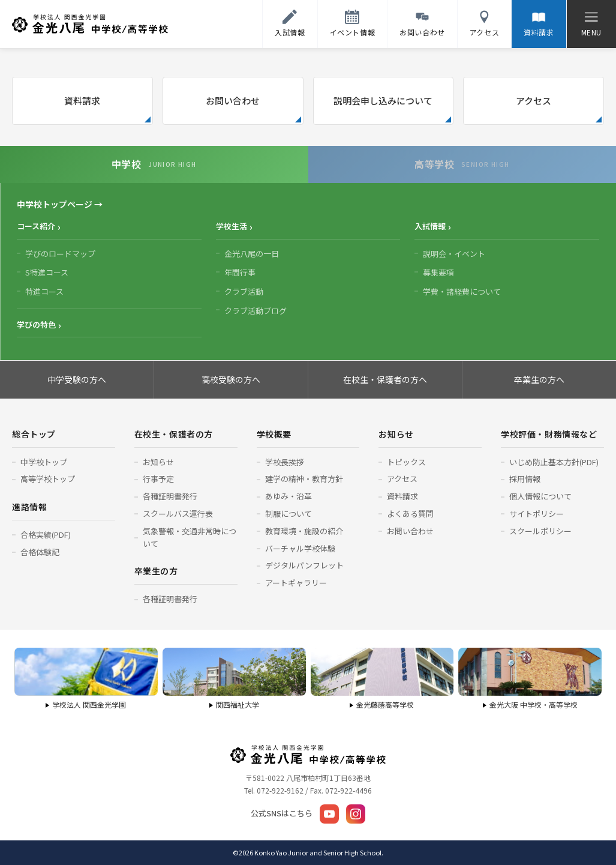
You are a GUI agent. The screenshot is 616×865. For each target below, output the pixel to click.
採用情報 (525, 479)
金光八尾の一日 (252, 254)
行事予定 (158, 479)
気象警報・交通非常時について (190, 537)
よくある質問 (410, 514)
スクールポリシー (540, 531)
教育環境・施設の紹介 (304, 531)
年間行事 (240, 272)
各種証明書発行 (170, 496)
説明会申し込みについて (383, 101)
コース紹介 (36, 226)
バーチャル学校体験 (300, 548)
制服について (289, 514)
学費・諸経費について (462, 291)
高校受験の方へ (231, 379)
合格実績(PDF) (46, 535)
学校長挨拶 (285, 462)
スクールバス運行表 (178, 514)
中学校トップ (44, 462)
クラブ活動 (244, 291)
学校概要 (274, 434)
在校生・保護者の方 (174, 434)
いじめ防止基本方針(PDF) (554, 462)
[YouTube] (329, 814)
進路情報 (29, 507)
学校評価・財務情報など (549, 434)
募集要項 (438, 272)
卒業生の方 (156, 571)
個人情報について (540, 496)
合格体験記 (40, 552)
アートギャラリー (296, 583)
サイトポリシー (537, 514)
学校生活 (232, 226)
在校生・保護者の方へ (385, 379)
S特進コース (47, 272)
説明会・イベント (454, 254)
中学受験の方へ (77, 379)
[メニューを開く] (591, 24)
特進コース (44, 291)
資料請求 (82, 101)
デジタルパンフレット (304, 565)
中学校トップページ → (60, 204)
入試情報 (430, 226)
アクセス (534, 101)
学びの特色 (36, 324)
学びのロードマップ (60, 254)
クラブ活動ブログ (256, 311)
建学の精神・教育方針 (304, 479)
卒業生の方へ (539, 379)
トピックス (406, 462)
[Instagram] (356, 814)
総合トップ (34, 434)
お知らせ (158, 462)
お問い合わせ (233, 101)
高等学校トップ (48, 479)
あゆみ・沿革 (289, 496)
